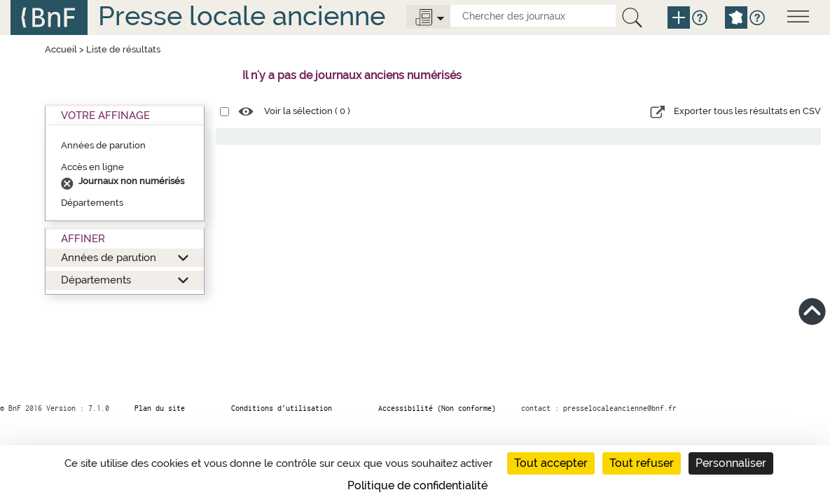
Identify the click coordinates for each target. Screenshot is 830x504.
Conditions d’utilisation (282, 408)
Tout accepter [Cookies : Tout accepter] (551, 463)
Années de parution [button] (109, 257)
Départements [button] (96, 280)
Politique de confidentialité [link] (417, 485)
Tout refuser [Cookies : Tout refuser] (642, 463)
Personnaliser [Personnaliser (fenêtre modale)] (731, 463)
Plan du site (160, 408)
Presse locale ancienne (242, 16)
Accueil (61, 49)
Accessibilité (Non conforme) (437, 408)
